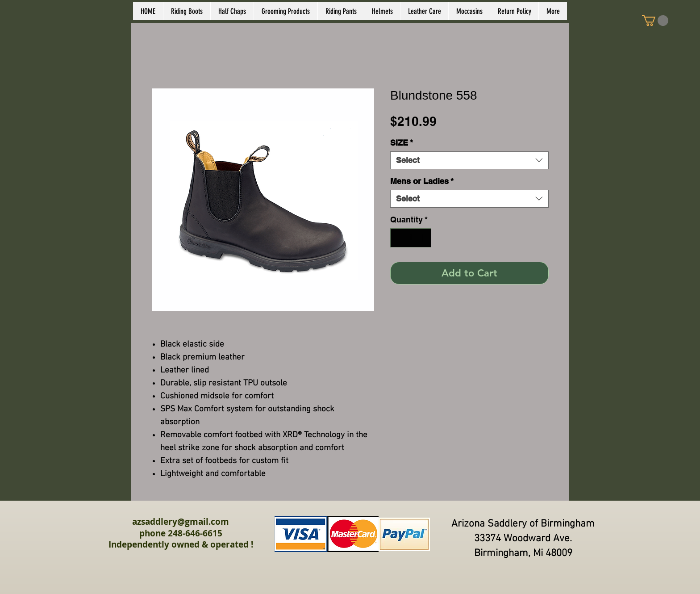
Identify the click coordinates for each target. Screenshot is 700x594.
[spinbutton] (411, 238)
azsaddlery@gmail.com (181, 522)
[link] (655, 21)
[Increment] (423, 238)
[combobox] (469, 160)
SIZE (402, 143)
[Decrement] (398, 238)
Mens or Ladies (422, 181)
